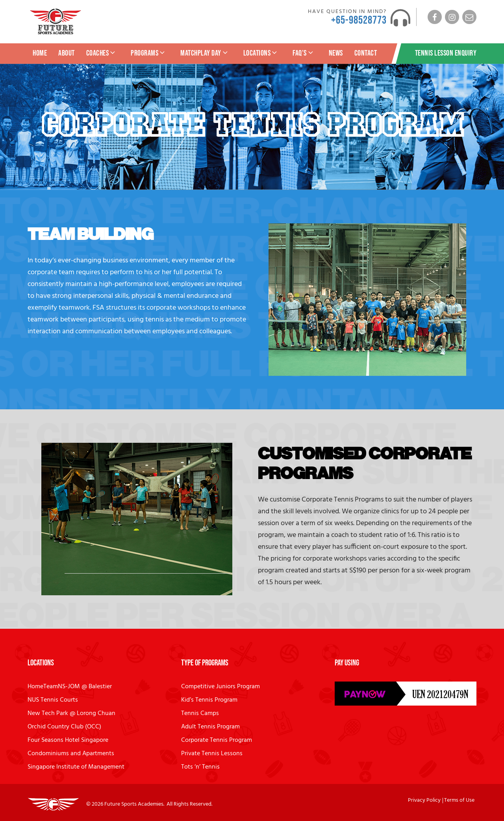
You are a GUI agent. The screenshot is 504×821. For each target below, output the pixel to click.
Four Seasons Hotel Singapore (68, 740)
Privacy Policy (424, 800)
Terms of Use (459, 800)
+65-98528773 (359, 20)
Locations (261, 53)
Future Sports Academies (134, 804)
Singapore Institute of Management (76, 767)
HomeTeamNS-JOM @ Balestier (70, 687)
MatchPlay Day (205, 53)
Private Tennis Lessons (212, 754)
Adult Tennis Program (210, 727)
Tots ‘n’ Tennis (200, 767)
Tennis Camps (200, 713)
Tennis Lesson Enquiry (446, 53)
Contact (366, 53)
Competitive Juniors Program (220, 687)
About (67, 53)
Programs (148, 53)
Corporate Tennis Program (217, 740)
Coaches (102, 53)
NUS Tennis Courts (53, 700)
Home (40, 53)
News (336, 53)
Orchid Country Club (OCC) (64, 727)
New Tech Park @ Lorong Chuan (71, 713)
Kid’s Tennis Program (209, 700)
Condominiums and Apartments (71, 754)
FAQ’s (304, 53)
